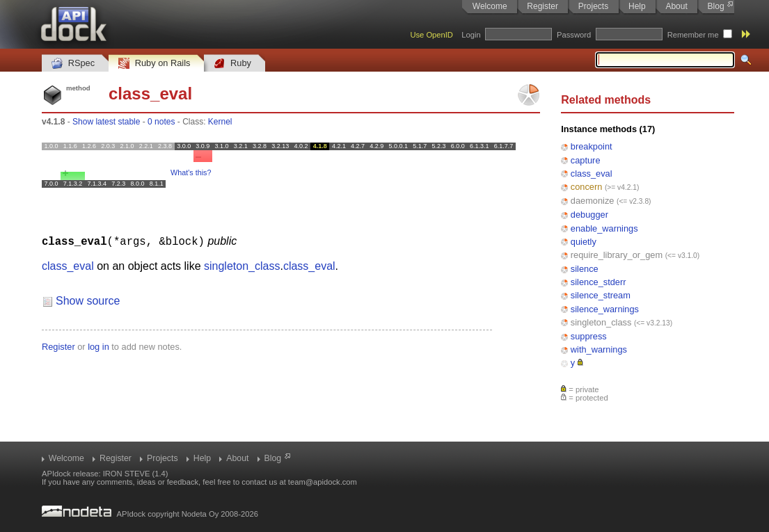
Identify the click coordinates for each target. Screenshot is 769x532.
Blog (716, 6)
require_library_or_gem (617, 255)
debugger (589, 215)
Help (637, 6)
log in (98, 346)
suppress (589, 336)
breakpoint (592, 146)
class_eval (592, 174)
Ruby (232, 64)
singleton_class (601, 322)
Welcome (490, 6)
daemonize (593, 201)
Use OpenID (431, 35)
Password (574, 35)
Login (471, 35)
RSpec (73, 64)
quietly (584, 242)
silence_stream (601, 295)
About (676, 6)
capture (586, 160)
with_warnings (599, 349)
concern (587, 187)
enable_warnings (604, 228)
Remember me (693, 35)
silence (585, 269)
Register (542, 6)
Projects (593, 6)
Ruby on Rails (154, 64)
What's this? (191, 172)
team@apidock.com (323, 482)
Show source (88, 300)
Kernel (220, 122)
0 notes (161, 122)
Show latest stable (106, 122)
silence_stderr (598, 282)
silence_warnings (605, 309)
